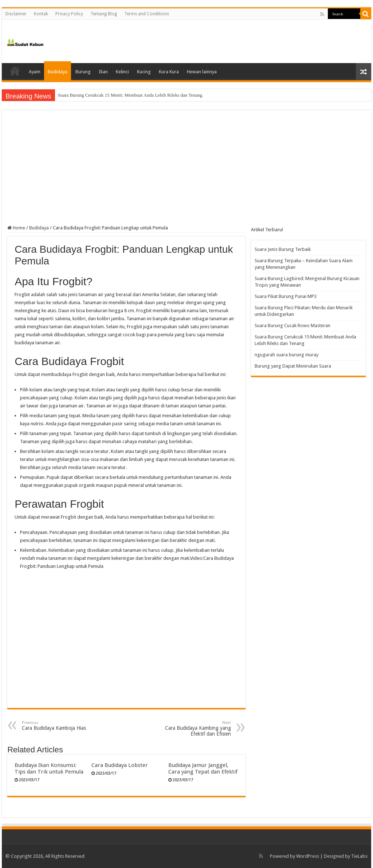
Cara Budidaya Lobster (120, 765)
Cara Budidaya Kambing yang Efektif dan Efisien (194, 728)
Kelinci (122, 72)
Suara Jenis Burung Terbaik (283, 249)
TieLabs (359, 856)
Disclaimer (16, 14)
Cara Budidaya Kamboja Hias (59, 726)
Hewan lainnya (202, 72)
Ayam (35, 72)
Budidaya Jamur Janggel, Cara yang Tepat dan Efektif (203, 768)
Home (15, 71)
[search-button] (366, 14)
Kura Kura (169, 72)
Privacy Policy (69, 14)
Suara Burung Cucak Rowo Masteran (93, 95)
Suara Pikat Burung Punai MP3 (286, 296)
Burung (83, 72)
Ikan (103, 72)
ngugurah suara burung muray (286, 355)
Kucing (144, 72)
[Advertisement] (186, 170)
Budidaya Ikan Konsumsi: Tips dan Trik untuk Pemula (49, 768)
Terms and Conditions (147, 14)
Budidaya (58, 72)
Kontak (41, 14)
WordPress (308, 856)
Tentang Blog (104, 14)
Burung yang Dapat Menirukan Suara (293, 366)
